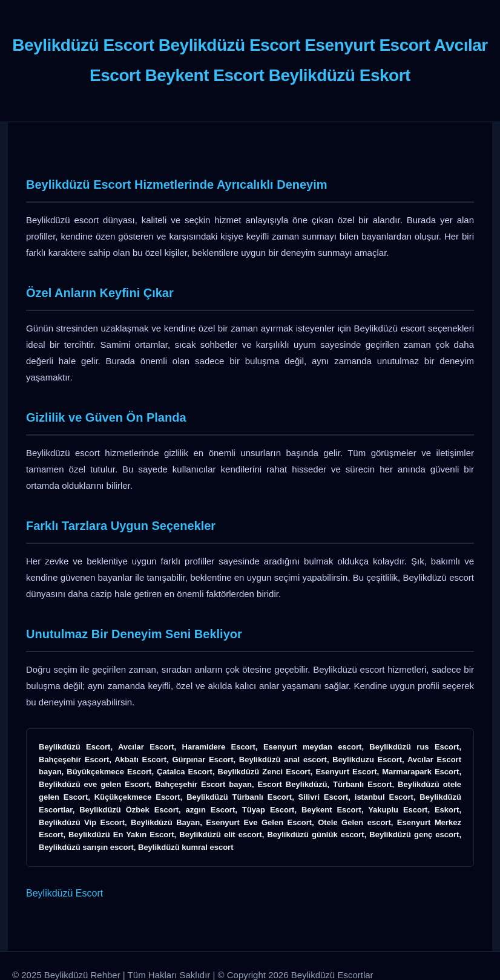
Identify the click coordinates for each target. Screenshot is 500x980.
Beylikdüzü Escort (64, 893)
